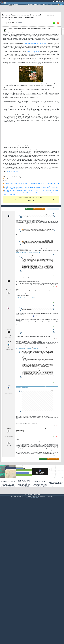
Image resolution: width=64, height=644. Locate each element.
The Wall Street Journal (12, 190)
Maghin (9, 335)
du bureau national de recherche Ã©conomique (34, 63)
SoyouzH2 (9, 347)
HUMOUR (50, 5)
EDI (40, 3)
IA (22, 3)
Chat (23, 1)
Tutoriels (11, 1)
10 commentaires (24, 39)
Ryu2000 (9, 270)
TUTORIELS (8, 5)
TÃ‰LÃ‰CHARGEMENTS (28, 5)
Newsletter (29, 1)
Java (32, 3)
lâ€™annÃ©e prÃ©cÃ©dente (33, 71)
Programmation (45, 3)
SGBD (50, 3)
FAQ (16, 1)
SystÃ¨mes (61, 3)
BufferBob (9, 362)
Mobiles (57, 3)
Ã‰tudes (40, 1)
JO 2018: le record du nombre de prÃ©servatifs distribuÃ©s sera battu (28, 310)
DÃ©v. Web (36, 3)
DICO (47, 5)
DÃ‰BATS (40, 5)
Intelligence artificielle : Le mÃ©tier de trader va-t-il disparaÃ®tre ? (28, 405)
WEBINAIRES (16, 5)
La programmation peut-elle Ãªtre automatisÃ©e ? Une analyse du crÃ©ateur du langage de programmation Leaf (31, 205)
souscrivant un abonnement (27, 218)
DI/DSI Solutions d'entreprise (12, 3)
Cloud (19, 3)
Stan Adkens (16, 39)
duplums (9, 497)
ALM (24, 3)
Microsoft (28, 3)
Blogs (20, 1)
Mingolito (9, 485)
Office (53, 3)
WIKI (44, 5)
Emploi (35, 1)
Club (48, 1)
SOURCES (35, 5)
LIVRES (21, 5)
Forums (6, 1)
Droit (44, 1)
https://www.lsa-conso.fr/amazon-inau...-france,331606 (26, 355)
